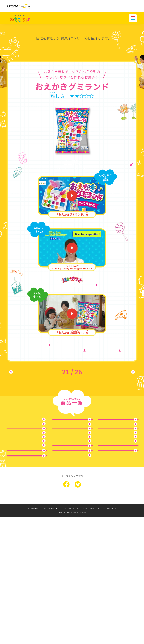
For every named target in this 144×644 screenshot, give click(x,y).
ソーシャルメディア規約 (87, 635)
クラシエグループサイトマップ (107, 635)
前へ (20, 392)
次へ (124, 392)
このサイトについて (49, 635)
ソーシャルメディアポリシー (67, 635)
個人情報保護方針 (33, 635)
